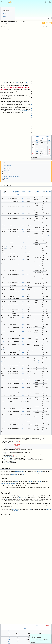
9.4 (10, 359)
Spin (43, 94)
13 (47, 523)
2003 (23, 216)
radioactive (15, 453)
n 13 (6, 244)
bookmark (49, 23)
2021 (23, 154)
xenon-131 (39, 374)
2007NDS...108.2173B (32, 573)
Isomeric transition (17, 348)
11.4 (12, 362)
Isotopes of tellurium (7, 551)
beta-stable (3, 504)
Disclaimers (20, 637)
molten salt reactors (42, 459)
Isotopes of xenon (6, 548)
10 (43, 469)
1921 (23, 244)
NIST (25, 557)
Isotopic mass (16, 94)
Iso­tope (38, 36)
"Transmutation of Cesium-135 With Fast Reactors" (31, 595)
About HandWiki (12, 637)
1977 (23, 128)
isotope (17, 384)
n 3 (17, 95)
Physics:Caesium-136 (12, 29)
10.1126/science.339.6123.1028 (11, 601)
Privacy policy (4, 637)
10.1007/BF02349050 (25, 593)
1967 (23, 295)
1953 (23, 241)
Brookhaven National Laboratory (34, 602)
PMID (21, 601)
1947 (23, 238)
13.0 (5, 365)
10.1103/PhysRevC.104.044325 (28, 570)
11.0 (5, 362)
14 (8, 527)
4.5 (11, 567)
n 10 (25, 149)
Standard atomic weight (37, 55)
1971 (23, 220)
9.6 (12, 359)
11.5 (13, 362)
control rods (22, 479)
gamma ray (49, 412)
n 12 (4, 244)
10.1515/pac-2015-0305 (29, 562)
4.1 (6, 567)
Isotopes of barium (7, 546)
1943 (23, 268)
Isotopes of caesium (6, 619)
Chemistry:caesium (39, 34)
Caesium (3, 32)
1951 (23, 223)
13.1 (6, 365)
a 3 (42, 431)
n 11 (25, 188)
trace (37, 51)
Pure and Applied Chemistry (9, 562)
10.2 (8, 361)
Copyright (26, 637)
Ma (14, 427)
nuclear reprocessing (38, 456)
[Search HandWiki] (26, 18)
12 (8, 492)
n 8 (44, 97)
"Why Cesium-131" (11, 580)
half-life (41, 38)
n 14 (4, 252)
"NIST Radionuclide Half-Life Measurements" (13, 557)
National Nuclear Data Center (10, 602)
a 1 (38, 424)
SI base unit (30, 384)
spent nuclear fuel (34, 520)
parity (43, 96)
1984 (23, 104)
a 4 (30, 437)
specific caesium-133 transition (8, 386)
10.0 (5, 361)
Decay (47, 36)
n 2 (16, 95)
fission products (29, 421)
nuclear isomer (13, 340)
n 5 (36, 97)
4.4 (10, 567)
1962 (23, 255)
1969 (23, 139)
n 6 (38, 97)
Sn (9, 431)
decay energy (4, 462)
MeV (15, 414)
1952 (23, 230)
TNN (13, 358)
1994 (23, 101)
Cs (33, 53)
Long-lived (22, 421)
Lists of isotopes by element (18, 619)
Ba (49, 49)
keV (36, 427)
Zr (9, 435)
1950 (23, 218)
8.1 (6, 356)
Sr (4, 520)
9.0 (4, 359)
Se (9, 433)
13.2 (8, 365)
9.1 (6, 359)
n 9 (5, 127)
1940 (23, 247)
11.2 (8, 362)
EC (34, 238)
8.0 (4, 356)
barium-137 (3, 526)
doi (23, 562)
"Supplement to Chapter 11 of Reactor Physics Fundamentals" (26, 589)
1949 (23, 253)
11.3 (10, 362)
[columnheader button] (5, 427)
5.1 (6, 571)
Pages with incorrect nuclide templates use (17, 617)
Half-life (23, 94)
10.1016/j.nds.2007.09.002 (16, 573)
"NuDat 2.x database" (21, 602)
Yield (25, 424)
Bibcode (24, 573)
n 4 (30, 97)
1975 (23, 121)
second (13, 364)
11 (15, 488)
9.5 (11, 359)
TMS (19, 344)
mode (46, 38)
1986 (23, 134)
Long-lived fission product (9, 367)
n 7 (43, 97)
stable (41, 44)
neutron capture (22, 400)
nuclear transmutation (31, 488)
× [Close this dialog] (49, 636)
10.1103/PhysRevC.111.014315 (11, 566)
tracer (14, 532)
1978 (23, 109)
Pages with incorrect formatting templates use (39, 617)
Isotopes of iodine (6, 549)
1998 (23, 210)
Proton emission (17, 351)
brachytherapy (14, 377)
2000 (23, 199)
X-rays (21, 376)
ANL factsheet (6, 495)
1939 (23, 274)
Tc (9, 429)
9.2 (7, 359)
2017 (23, 327)
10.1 (6, 361)
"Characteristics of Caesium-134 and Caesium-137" (15, 588)
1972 (23, 132)
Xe (49, 42)
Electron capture (17, 347)
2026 (23, 337)
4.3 (8, 567)
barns (7, 402)
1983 (23, 190)
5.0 (4, 571)
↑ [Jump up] (3, 340)
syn (37, 42)
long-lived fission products (7, 456)
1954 (23, 195)
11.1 (6, 362)
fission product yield (20, 467)
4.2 (7, 567)
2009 (23, 298)
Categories (3, 617)
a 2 (25, 426)
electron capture (19, 374)
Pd (9, 440)
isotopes (17, 32)
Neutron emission (17, 350)
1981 (23, 181)
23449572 (24, 601)
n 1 (4, 95)
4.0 (4, 567)
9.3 (8, 359)
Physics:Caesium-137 (13, 516)
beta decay (15, 412)
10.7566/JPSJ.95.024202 (16, 579)
